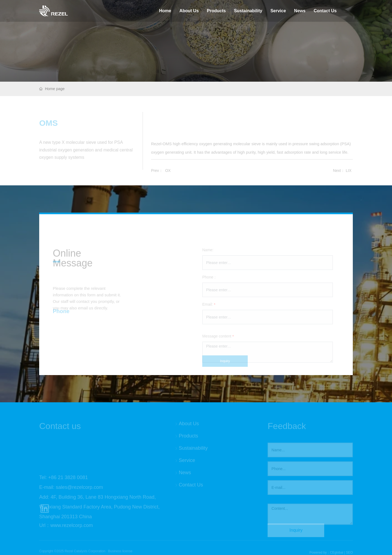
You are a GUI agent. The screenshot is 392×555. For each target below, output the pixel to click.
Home (165, 11)
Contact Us (325, 11)
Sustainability (248, 11)
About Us (189, 11)
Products (216, 11)
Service (278, 11)
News (300, 11)
